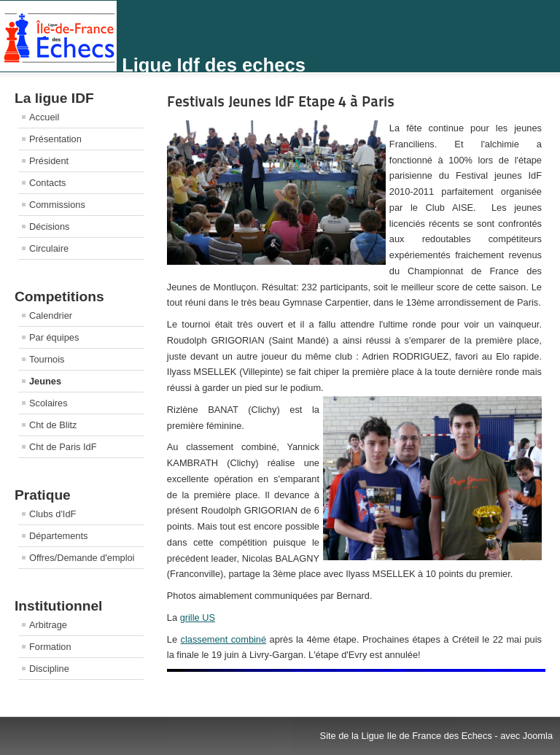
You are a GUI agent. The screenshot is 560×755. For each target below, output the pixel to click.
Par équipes (54, 337)
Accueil (44, 117)
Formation (50, 647)
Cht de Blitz (53, 425)
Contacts (48, 183)
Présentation (55, 139)
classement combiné (224, 639)
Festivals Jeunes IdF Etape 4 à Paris (281, 101)
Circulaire (49, 248)
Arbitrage (48, 625)
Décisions (49, 226)
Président (49, 161)
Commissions (57, 205)
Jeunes (45, 381)
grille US (198, 617)
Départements (58, 536)
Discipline (49, 669)
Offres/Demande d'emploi (82, 558)
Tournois (47, 359)
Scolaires (48, 403)
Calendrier (51, 315)
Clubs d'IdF (52, 514)
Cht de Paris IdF (63, 447)
